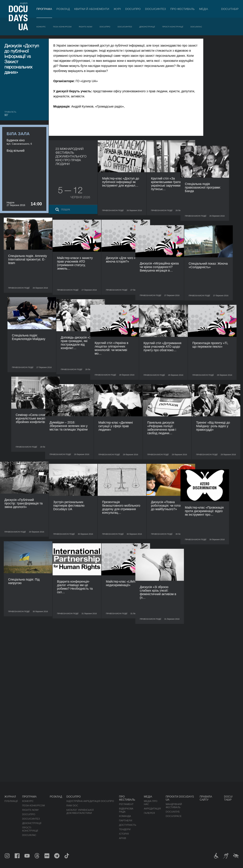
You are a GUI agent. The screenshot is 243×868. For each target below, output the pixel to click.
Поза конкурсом (62, 27)
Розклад (63, 9)
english (24, 3)
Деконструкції (147, 27)
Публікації (11, 801)
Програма (44, 9)
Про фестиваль (182, 9)
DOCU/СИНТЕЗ (155, 9)
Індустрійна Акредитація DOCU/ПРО (90, 801)
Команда (125, 816)
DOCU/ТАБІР (230, 9)
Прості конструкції (173, 27)
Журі (117, 9)
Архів (122, 838)
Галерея (149, 813)
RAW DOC (72, 806)
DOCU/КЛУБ (173, 812)
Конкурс (41, 27)
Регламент (126, 804)
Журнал (10, 797)
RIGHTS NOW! (86, 27)
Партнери (125, 821)
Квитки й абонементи (92, 9)
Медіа (204, 9)
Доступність (128, 825)
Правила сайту (206, 798)
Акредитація (152, 809)
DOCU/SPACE (174, 816)
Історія (124, 834)
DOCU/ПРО (133, 9)
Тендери (125, 829)
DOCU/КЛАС (196, 27)
